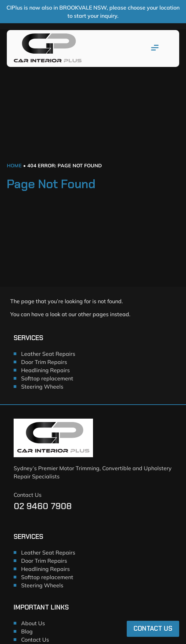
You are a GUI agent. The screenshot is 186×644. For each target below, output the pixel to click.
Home (14, 166)
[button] (155, 48)
